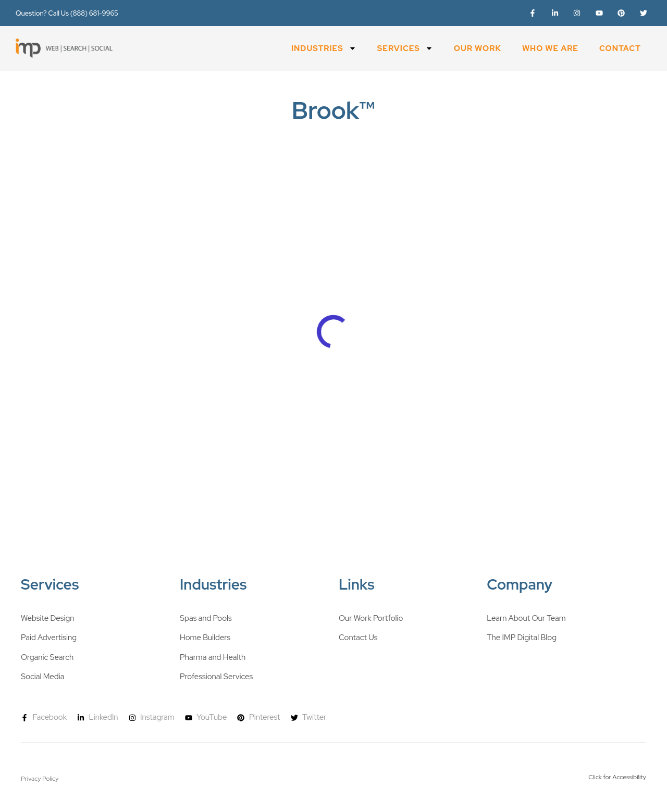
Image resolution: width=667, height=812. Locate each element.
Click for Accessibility (617, 777)
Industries (324, 48)
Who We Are (550, 48)
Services (405, 48)
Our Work (478, 48)
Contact (620, 48)
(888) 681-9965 (94, 13)
